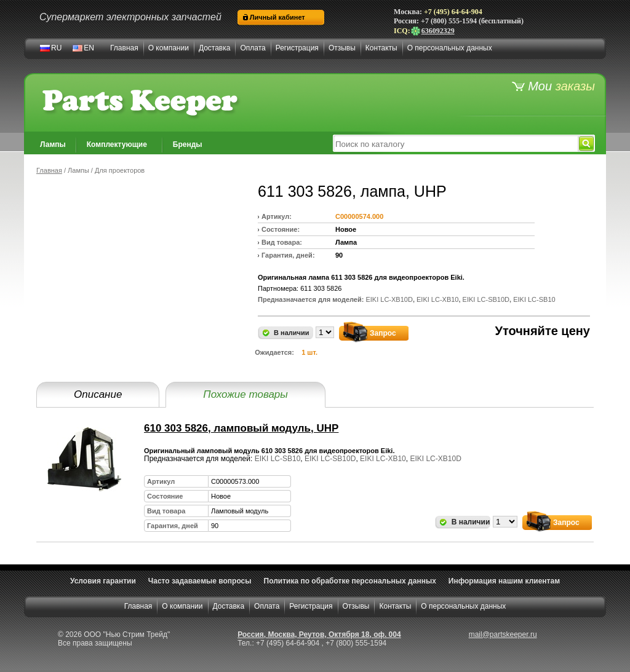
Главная (124, 48)
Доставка (215, 48)
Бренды (188, 144)
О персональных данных (450, 48)
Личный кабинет (277, 17)
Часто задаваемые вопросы (200, 581)
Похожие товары (245, 394)
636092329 (433, 31)
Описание (98, 394)
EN (89, 48)
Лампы (53, 144)
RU (56, 48)
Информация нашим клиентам (504, 581)
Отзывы (342, 48)
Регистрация (297, 48)
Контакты (381, 48)
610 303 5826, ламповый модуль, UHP (241, 428)
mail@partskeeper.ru (503, 634)
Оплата (253, 48)
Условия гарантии (103, 581)
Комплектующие (117, 144)
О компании (169, 48)
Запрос (383, 333)
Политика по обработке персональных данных (350, 581)
